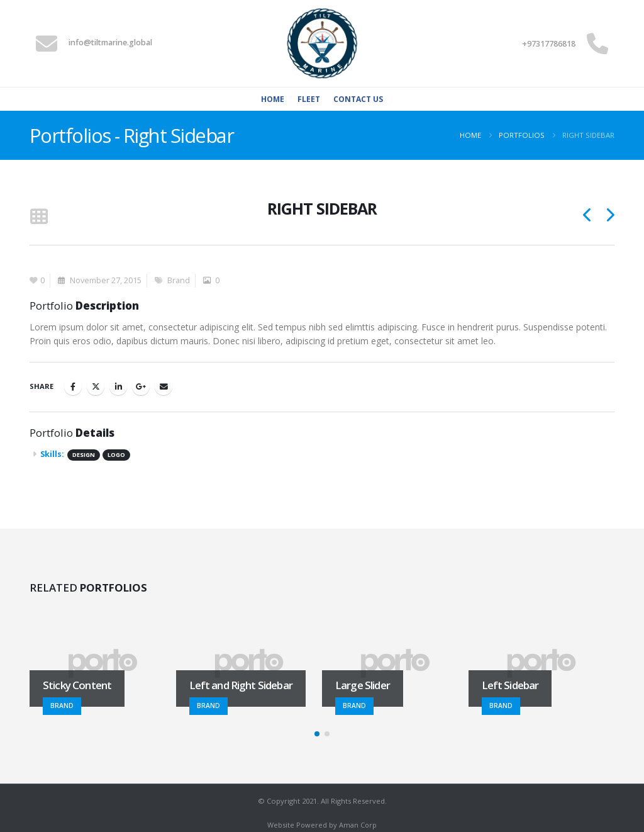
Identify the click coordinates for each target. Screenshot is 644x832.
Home (273, 99)
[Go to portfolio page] (103, 663)
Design (84, 455)
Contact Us (358, 99)
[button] (39, 217)
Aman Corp (358, 825)
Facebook (73, 386)
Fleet (309, 99)
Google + (141, 386)
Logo (116, 455)
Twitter (96, 386)
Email (164, 386)
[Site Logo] (322, 43)
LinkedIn (118, 386)
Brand (179, 280)
